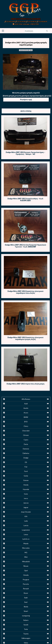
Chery (26, 426)
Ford (26, 471)
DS (26, 462)
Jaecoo (26, 503)
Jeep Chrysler (26, 512)
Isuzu (26, 494)
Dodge (26, 458)
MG (26, 552)
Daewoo (26, 449)
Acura (26, 413)
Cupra (26, 440)
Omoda (26, 575)
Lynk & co (26, 539)
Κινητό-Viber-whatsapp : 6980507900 (26, 24)
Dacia (26, 444)
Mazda (26, 543)
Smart (26, 611)
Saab (26, 598)
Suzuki (26, 625)
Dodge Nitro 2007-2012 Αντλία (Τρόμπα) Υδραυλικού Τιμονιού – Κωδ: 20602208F (26, 246)
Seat (26, 602)
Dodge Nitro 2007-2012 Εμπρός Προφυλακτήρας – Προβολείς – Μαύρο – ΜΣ (25, 153)
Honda (26, 485)
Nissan (26, 566)
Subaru (26, 620)
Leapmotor (26, 530)
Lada (26, 521)
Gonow (26, 480)
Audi (26, 404)
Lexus (26, 534)
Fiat (26, 467)
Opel (26, 571)
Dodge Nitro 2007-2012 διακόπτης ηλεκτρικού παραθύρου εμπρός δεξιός (25, 338)
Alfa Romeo (26, 399)
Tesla (26, 629)
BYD (26, 422)
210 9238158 (31, 21)
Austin (26, 408)
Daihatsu (26, 453)
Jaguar (26, 507)
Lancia (26, 525)
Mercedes (26, 548)
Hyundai (26, 489)
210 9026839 (42, 21)
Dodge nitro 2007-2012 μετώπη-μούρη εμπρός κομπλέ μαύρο (26, 44)
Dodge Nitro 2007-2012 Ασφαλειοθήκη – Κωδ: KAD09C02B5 (25, 200)
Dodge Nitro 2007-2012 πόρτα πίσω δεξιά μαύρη (26, 384)
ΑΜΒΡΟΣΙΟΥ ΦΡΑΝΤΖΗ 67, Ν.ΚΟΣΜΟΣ (26, 19)
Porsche (26, 584)
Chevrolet (26, 431)
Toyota (26, 634)
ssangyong (26, 616)
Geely (26, 476)
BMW (26, 417)
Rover (26, 593)
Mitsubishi (26, 561)
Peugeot (26, 580)
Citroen (26, 435)
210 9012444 (10, 21)
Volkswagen (26, 638)
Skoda (26, 607)
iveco (26, 498)
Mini (26, 557)
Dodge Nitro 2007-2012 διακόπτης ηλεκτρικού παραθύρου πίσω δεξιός (25, 292)
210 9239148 (20, 21)
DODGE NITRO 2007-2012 (26, 50)
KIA (26, 516)
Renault (26, 589)
